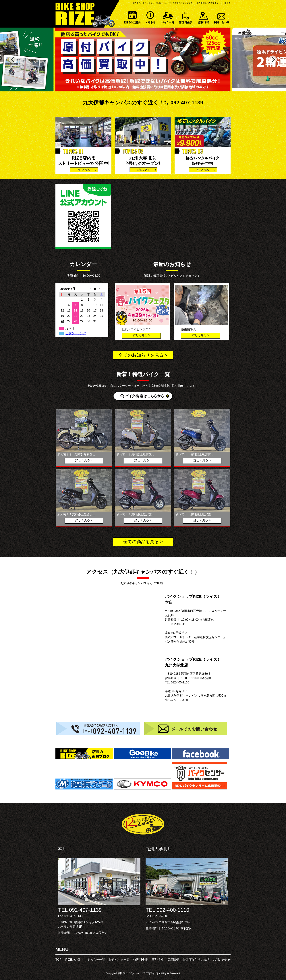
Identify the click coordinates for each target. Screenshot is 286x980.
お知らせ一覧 (150, 17)
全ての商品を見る (141, 542)
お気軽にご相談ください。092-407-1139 (99, 729)
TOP (58, 960)
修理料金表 (186, 17)
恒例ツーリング (76, 333)
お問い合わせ (222, 17)
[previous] (13, 59)
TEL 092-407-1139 (80, 910)
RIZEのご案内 (132, 17)
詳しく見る (140, 335)
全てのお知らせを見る (141, 355)
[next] (273, 59)
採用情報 (173, 960)
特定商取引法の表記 (196, 960)
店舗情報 (204, 17)
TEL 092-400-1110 (167, 910)
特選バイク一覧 (168, 17)
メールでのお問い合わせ (187, 729)
